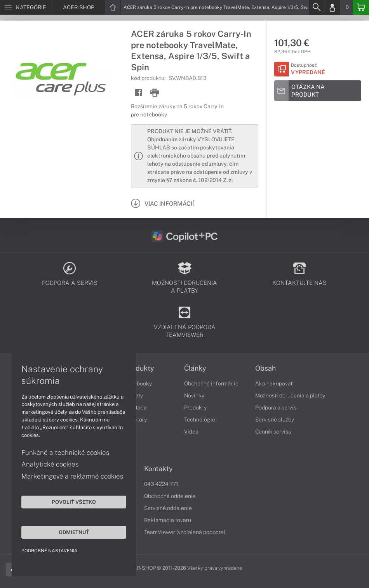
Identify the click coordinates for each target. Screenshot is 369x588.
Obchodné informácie (211, 383)
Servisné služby (275, 420)
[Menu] (26, 7)
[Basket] (361, 7)
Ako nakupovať (274, 383)
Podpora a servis (276, 408)
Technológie (200, 420)
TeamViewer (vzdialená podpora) (185, 532)
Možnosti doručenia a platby (290, 395)
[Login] (332, 7)
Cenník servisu (273, 432)
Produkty (139, 368)
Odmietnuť (74, 532)
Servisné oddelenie (168, 508)
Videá (191, 432)
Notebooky (138, 383)
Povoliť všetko (74, 502)
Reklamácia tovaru (168, 520)
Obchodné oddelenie (170, 496)
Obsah (265, 368)
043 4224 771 (161, 484)
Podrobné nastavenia (50, 551)
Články (195, 368)
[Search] (316, 7)
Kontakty (158, 469)
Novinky (194, 395)
